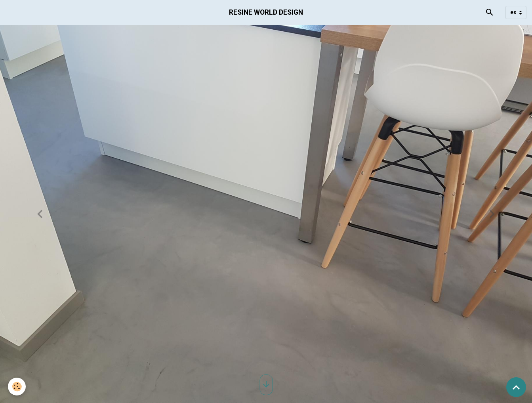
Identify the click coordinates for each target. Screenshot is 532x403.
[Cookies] (17, 387)
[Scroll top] (516, 387)
